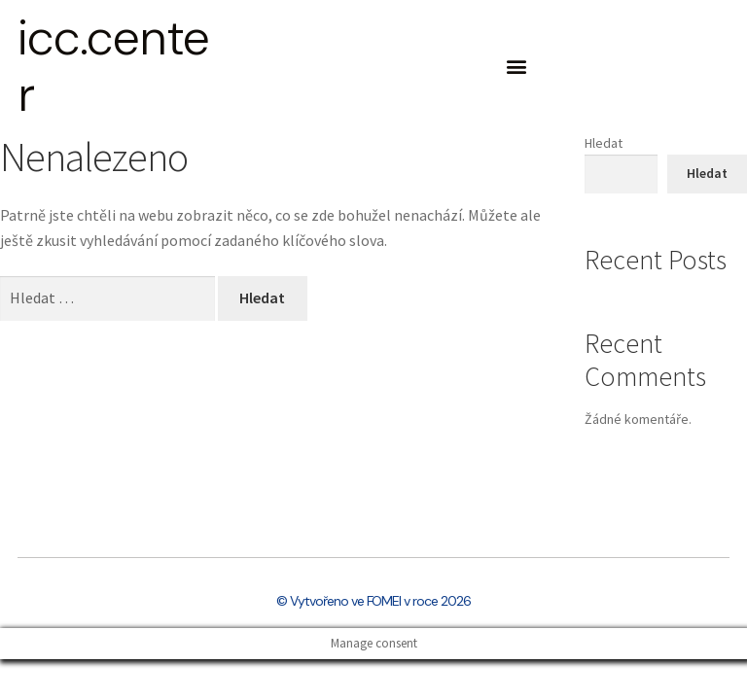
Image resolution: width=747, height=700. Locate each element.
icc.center (114, 66)
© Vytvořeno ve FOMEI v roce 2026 (373, 601)
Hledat (604, 143)
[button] (516, 67)
